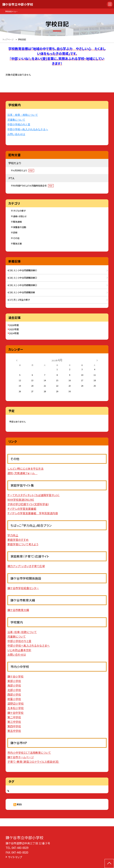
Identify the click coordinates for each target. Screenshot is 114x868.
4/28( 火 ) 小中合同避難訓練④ (22, 270)
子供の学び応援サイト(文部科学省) (28, 504)
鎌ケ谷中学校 (15, 713)
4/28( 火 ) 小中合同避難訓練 (21, 292)
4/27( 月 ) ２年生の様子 (19, 300)
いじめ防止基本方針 (19, 650)
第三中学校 (14, 722)
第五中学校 (14, 731)
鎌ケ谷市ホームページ (21, 757)
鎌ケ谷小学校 (15, 676)
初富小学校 (14, 699)
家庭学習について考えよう (23, 544)
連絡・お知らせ (20, 216)
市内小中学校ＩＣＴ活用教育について (29, 753)
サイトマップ (15, 857)
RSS (19, 804)
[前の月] (17, 360)
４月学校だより (24, 170)
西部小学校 (14, 694)
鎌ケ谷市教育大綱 (18, 610)
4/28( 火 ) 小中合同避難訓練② (22, 285)
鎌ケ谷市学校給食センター (23, 588)
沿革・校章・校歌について (23, 115)
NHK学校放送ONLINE (21, 500)
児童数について (16, 120)
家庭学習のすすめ (18, 540)
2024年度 (14, 333)
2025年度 (14, 329)
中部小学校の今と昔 (19, 125)
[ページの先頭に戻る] (109, 863)
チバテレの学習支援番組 (22, 509)
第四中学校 (14, 726)
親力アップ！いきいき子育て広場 (26, 566)
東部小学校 (14, 681)
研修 (15, 233)
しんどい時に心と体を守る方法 (25, 468)
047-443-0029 (20, 848)
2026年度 (14, 325)
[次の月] (97, 360)
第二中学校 (14, 717)
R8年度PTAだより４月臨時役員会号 (33, 186)
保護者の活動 (20, 227)
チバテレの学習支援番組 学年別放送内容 (33, 513)
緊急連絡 (17, 222)
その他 (16, 238)
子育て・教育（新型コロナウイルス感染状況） (33, 762)
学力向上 (13, 535)
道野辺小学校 (16, 703)
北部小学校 (14, 690)
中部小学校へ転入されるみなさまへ (28, 129)
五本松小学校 (16, 708)
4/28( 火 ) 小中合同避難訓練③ (22, 278)
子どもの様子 (19, 211)
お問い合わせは (16, 134)
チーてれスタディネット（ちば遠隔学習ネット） (34, 495)
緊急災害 (17, 244)
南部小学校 (14, 685)
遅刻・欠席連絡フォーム (22, 473)
